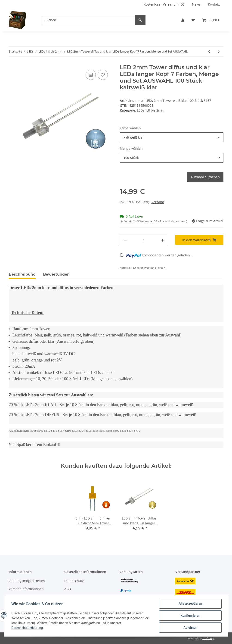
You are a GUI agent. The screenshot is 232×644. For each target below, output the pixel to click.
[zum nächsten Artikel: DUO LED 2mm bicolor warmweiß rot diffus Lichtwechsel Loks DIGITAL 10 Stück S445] (219, 51)
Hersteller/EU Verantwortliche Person (142, 268)
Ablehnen (190, 628)
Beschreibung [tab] (22, 274)
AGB (68, 589)
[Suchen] (88, 20)
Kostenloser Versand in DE (164, 4)
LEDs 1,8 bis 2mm (151, 110)
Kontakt (214, 4)
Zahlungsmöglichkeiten (27, 581)
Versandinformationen (26, 589)
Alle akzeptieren (190, 604)
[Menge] (144, 240)
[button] (183, 20)
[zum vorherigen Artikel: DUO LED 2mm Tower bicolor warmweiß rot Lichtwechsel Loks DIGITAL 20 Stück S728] (209, 51)
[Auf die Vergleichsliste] (91, 75)
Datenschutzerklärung (27, 628)
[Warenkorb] (211, 20)
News (196, 4)
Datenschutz (74, 581)
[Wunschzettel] (193, 20)
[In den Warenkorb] (199, 240)
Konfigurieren (190, 616)
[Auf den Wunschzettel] (103, 75)
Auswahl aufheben (205, 177)
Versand (158, 202)
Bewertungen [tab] (56, 274)
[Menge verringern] (125, 240)
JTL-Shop (208, 638)
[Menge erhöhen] (163, 240)
